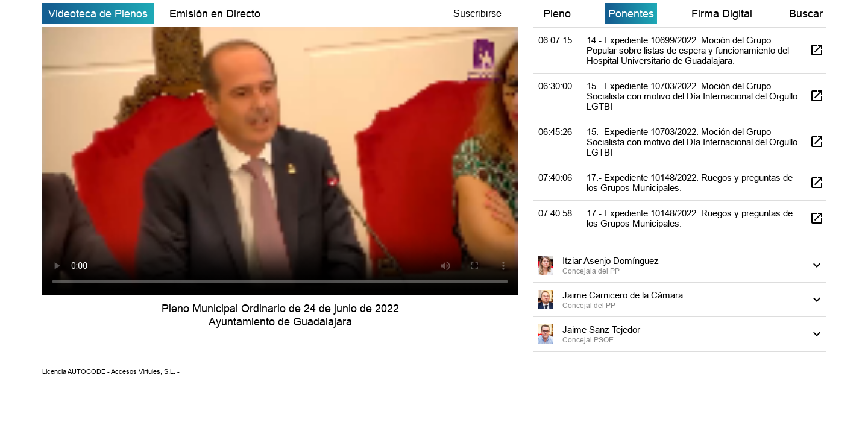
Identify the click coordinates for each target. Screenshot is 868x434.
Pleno (557, 14)
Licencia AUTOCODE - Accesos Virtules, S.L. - (111, 371)
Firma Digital (722, 14)
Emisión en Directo (215, 14)
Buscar (806, 14)
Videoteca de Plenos (98, 14)
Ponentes (631, 14)
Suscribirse (477, 13)
